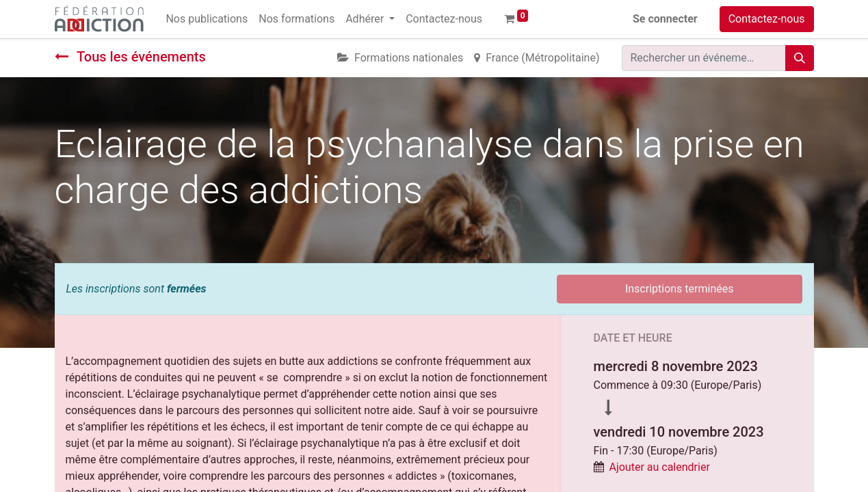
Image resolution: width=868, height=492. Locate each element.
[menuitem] (207, 19)
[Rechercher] (800, 58)
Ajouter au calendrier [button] (659, 467)
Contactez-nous (767, 19)
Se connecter (665, 19)
